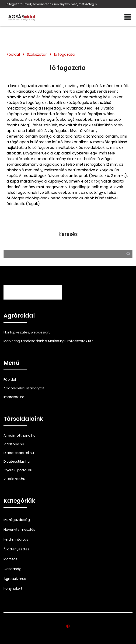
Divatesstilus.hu (17, 461)
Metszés (10, 559)
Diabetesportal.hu (19, 453)
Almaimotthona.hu (19, 435)
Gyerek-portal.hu (18, 470)
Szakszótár (37, 54)
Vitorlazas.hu (14, 479)
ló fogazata (64, 54)
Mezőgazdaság (17, 520)
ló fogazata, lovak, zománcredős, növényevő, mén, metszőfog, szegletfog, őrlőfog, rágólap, (52, 4)
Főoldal (13, 54)
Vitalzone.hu (14, 444)
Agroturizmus (15, 579)
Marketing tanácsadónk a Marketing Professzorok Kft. (49, 341)
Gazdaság (12, 569)
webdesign (40, 332)
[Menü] (127, 17)
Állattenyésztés (16, 549)
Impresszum (14, 397)
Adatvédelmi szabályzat (24, 388)
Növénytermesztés (19, 530)
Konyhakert (13, 589)
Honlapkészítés (16, 332)
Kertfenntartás (16, 539)
